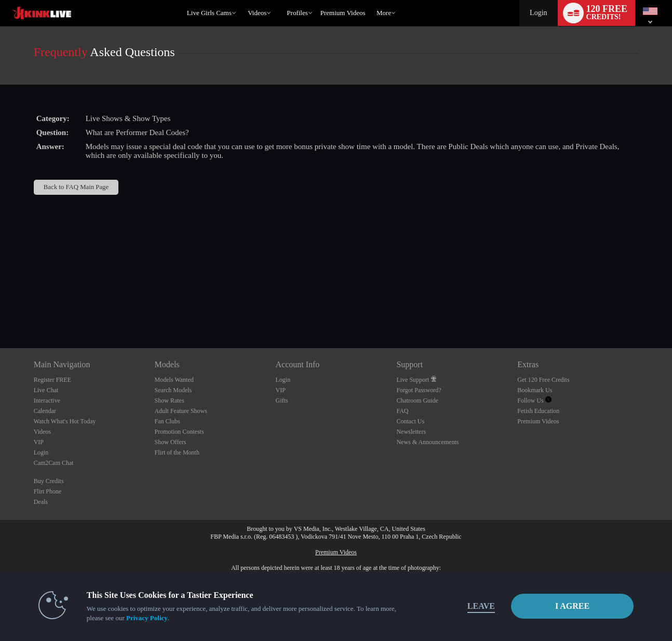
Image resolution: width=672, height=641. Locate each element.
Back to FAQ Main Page (76, 187)
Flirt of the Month (177, 452)
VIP (39, 442)
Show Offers (171, 442)
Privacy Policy (147, 618)
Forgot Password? (419, 390)
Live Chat (46, 390)
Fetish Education (538, 411)
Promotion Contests (179, 432)
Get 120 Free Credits (543, 380)
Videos (257, 13)
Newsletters (411, 432)
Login (538, 13)
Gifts (282, 400)
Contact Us (410, 421)
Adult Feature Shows (181, 411)
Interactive (47, 400)
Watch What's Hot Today (65, 421)
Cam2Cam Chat (54, 463)
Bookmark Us (535, 390)
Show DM (0, 309)
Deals (41, 502)
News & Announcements (427, 442)
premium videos (343, 13)
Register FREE (52, 380)
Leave (481, 606)
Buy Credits (49, 481)
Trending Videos (243, 0)
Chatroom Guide (417, 400)
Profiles (297, 13)
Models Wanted (174, 380)
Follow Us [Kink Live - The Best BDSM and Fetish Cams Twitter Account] (534, 400)
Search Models (173, 390)
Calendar (45, 411)
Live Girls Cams (209, 13)
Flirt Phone (48, 491)
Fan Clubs (167, 421)
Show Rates (170, 400)
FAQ (402, 411)
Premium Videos (538, 421)
